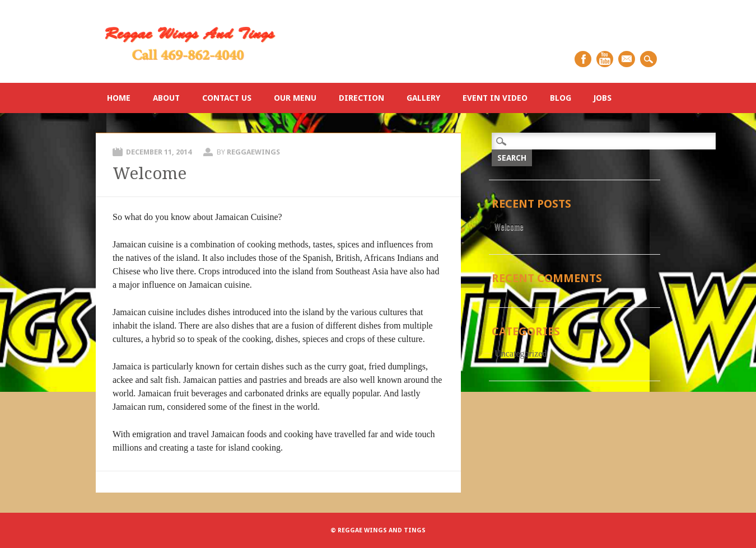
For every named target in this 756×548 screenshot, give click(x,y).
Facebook (583, 59)
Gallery (423, 98)
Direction (361, 98)
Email (627, 59)
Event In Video (495, 98)
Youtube (605, 59)
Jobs (603, 98)
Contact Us (227, 98)
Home (119, 98)
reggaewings (253, 152)
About (166, 98)
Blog (561, 98)
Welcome (150, 173)
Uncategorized (521, 353)
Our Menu (295, 98)
